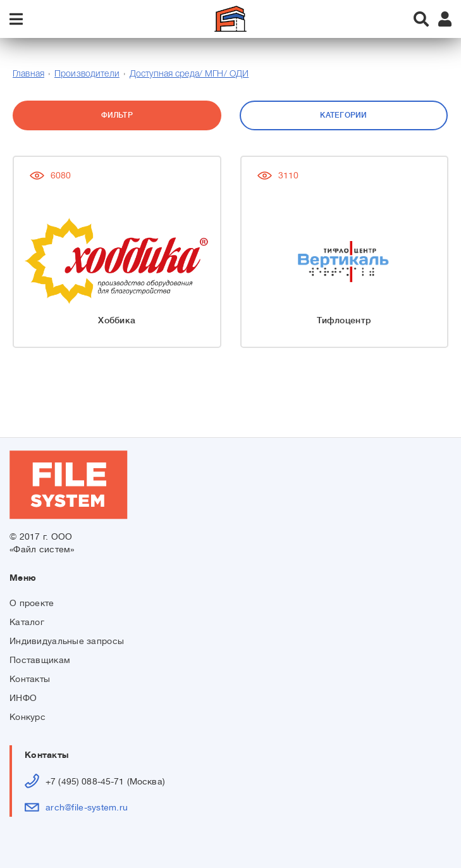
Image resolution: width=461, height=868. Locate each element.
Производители (87, 74)
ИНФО (23, 698)
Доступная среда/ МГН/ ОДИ (189, 74)
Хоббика (117, 320)
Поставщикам (40, 660)
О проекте (32, 603)
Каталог (27, 622)
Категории (343, 115)
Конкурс (28, 717)
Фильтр (117, 115)
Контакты (30, 679)
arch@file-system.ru (87, 807)
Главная (28, 74)
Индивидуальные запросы (67, 641)
